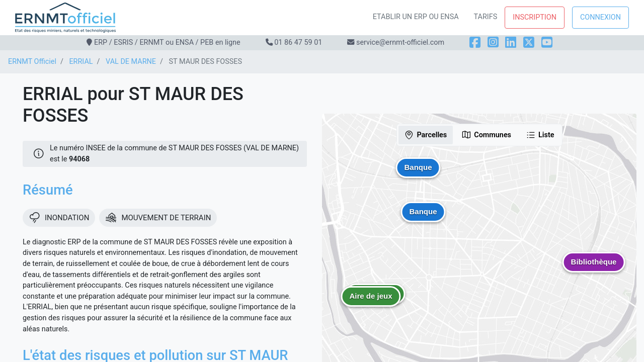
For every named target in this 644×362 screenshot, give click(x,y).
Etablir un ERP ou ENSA (416, 17)
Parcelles (425, 135)
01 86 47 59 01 (298, 42)
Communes (486, 135)
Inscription (535, 17)
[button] (371, 304)
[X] (529, 42)
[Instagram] (493, 42)
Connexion (600, 17)
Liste (540, 135)
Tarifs (486, 17)
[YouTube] (547, 42)
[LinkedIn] (511, 42)
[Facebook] (475, 42)
